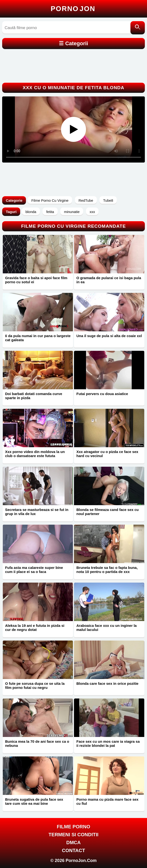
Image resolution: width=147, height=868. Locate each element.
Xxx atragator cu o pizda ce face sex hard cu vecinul (107, 454)
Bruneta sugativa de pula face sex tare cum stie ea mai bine (34, 801)
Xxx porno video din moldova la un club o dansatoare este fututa (35, 454)
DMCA (73, 843)
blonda (31, 212)
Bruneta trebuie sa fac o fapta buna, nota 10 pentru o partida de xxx (107, 570)
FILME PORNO (74, 827)
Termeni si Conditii (73, 835)
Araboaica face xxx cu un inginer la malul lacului (107, 628)
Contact (73, 850)
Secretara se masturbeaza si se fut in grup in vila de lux (37, 512)
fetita (50, 212)
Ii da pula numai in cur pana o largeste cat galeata (38, 338)
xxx (92, 212)
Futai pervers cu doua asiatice (102, 394)
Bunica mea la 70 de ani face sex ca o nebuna (37, 743)
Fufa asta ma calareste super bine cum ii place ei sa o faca (34, 570)
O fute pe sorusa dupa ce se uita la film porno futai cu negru (35, 686)
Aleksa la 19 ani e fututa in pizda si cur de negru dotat (35, 628)
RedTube (86, 200)
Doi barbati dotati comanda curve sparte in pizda (34, 396)
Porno (73, 9)
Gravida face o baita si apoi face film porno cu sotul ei (36, 280)
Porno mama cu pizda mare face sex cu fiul (107, 801)
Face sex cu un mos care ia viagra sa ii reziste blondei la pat (108, 743)
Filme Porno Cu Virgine (50, 200)
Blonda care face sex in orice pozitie (107, 683)
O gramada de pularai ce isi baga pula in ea (109, 280)
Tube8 (108, 200)
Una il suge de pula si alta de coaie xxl (109, 336)
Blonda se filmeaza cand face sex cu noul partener (107, 512)
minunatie (72, 212)
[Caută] (138, 28)
